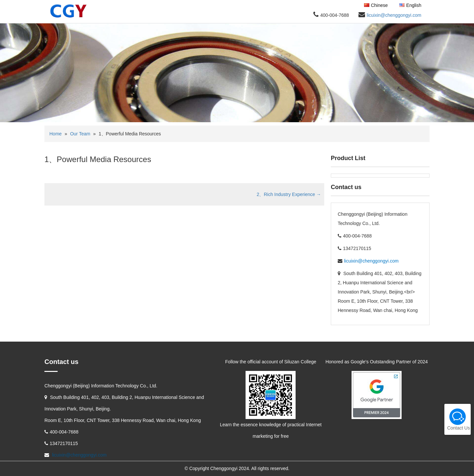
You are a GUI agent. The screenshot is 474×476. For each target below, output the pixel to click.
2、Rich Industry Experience (289, 194)
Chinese (376, 5)
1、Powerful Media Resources (98, 159)
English (410, 5)
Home (55, 134)
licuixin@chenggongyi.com (394, 15)
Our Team (80, 134)
